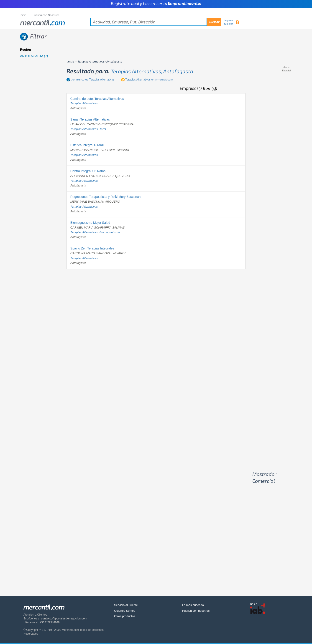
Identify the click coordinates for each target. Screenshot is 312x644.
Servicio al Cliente (126, 605)
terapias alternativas (84, 103)
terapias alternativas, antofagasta (152, 71)
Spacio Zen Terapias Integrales (92, 248)
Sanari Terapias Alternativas (90, 119)
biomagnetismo (110, 232)
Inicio (23, 15)
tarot (103, 129)
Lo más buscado (193, 605)
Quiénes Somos (125, 611)
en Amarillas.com (149, 79)
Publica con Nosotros (46, 15)
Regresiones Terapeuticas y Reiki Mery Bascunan (106, 197)
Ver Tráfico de (92, 79)
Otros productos (125, 616)
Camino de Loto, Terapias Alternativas (97, 99)
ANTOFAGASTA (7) (34, 56)
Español (287, 71)
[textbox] (155, 22)
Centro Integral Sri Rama (88, 171)
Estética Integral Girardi (87, 145)
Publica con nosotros (196, 611)
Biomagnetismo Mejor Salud (90, 223)
